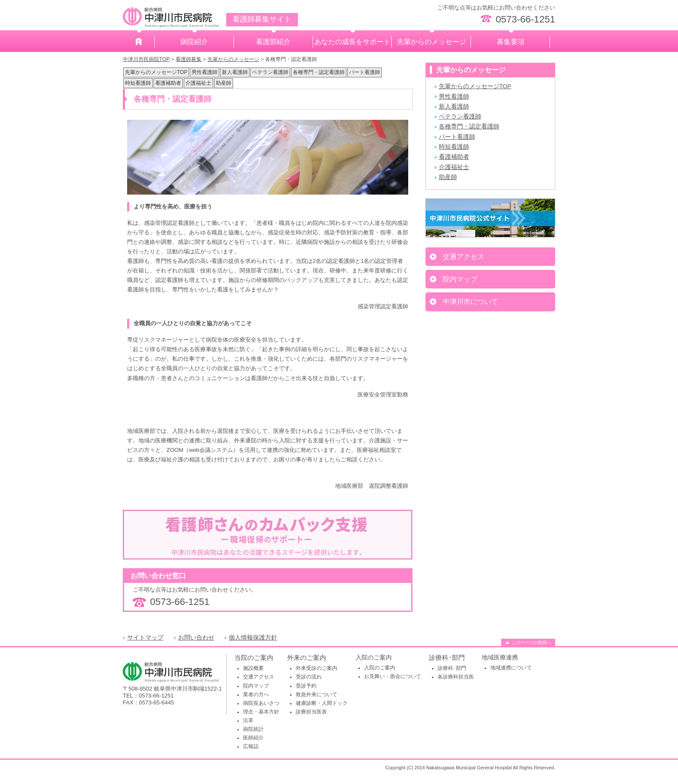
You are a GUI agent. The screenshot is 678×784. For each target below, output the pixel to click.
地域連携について (511, 668)
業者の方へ (256, 694)
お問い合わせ (196, 638)
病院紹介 (194, 42)
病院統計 (253, 729)
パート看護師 (365, 72)
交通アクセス (464, 257)
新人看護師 (235, 72)
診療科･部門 (447, 658)
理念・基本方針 (261, 712)
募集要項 (511, 42)
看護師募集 (189, 59)
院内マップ (460, 279)
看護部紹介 (273, 42)
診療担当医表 (311, 712)
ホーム (139, 42)
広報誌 (251, 746)
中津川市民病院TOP (146, 59)
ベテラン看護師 (270, 72)
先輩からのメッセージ (432, 42)
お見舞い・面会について (393, 676)
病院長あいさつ (261, 703)
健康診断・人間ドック (322, 703)
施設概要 (253, 668)
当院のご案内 (254, 658)
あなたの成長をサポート (352, 42)
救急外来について (317, 694)
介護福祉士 (198, 83)
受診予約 (306, 686)
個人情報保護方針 (253, 638)
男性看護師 (205, 72)
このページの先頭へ (531, 642)
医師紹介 (253, 738)
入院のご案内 (380, 668)
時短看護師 (138, 83)
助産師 (224, 83)
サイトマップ (145, 638)
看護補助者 (168, 83)
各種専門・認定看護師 (319, 72)
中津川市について (470, 302)
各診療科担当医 (456, 677)
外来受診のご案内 (317, 668)
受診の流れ (309, 677)
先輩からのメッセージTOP (156, 72)
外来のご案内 (307, 658)
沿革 (248, 720)
